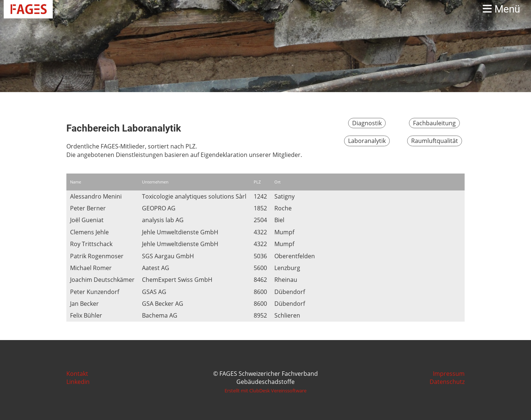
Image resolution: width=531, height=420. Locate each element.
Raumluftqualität (435, 141)
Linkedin (78, 382)
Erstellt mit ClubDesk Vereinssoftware (265, 391)
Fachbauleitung (434, 123)
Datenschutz (447, 382)
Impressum (449, 374)
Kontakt (77, 374)
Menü (501, 9)
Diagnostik (367, 123)
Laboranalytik (367, 141)
